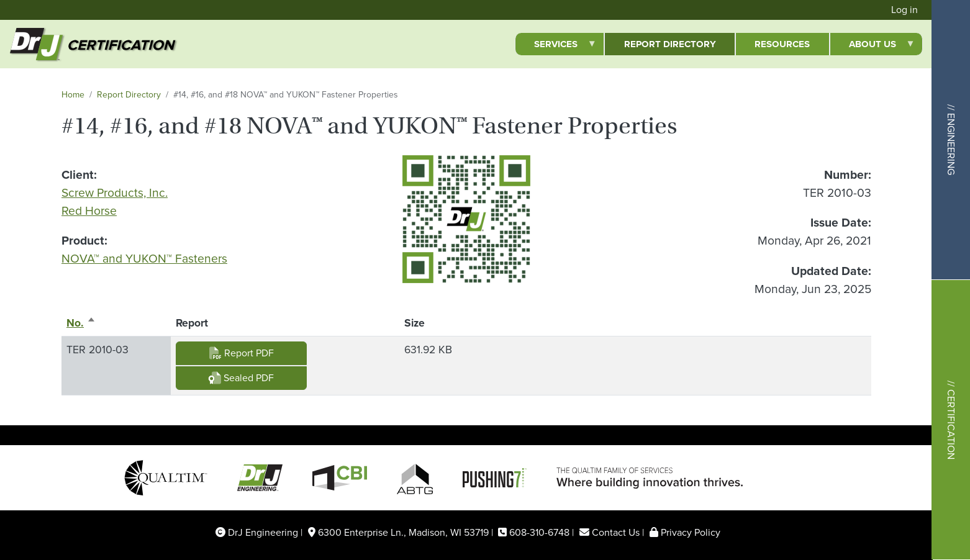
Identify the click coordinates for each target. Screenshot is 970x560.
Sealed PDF (241, 378)
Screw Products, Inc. (115, 193)
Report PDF (242, 353)
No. (81, 323)
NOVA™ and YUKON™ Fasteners (144, 259)
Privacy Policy (691, 532)
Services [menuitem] (556, 46)
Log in (904, 10)
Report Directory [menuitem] (670, 44)
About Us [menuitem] (873, 46)
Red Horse (89, 211)
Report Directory (129, 95)
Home (73, 95)
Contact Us (616, 532)
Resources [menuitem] (782, 44)
